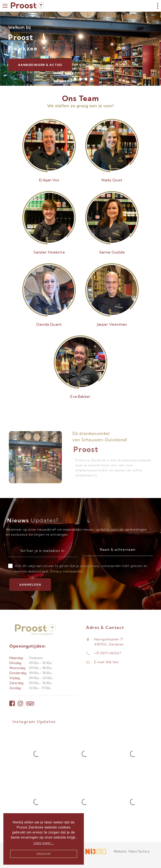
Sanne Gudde (112, 252)
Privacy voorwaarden (67, 571)
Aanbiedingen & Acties (40, 65)
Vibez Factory (139, 851)
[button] (70, 79)
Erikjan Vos (49, 180)
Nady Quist (112, 180)
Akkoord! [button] (43, 854)
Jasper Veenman (112, 324)
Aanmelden (37, 585)
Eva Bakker (80, 396)
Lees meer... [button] (43, 843)
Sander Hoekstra (49, 252)
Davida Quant (49, 324)
